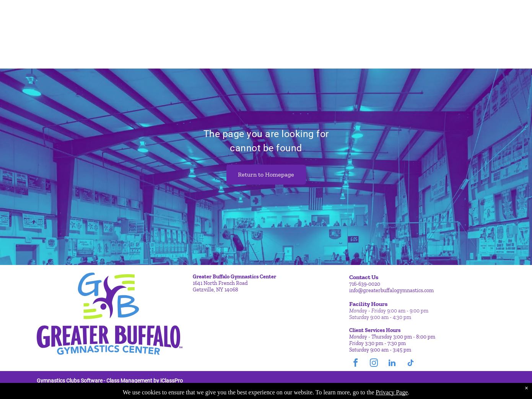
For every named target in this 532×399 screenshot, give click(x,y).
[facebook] (355, 364)
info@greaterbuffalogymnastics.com (391, 290)
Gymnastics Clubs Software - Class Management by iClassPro (110, 381)
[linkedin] (392, 364)
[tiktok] (410, 364)
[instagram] (374, 364)
